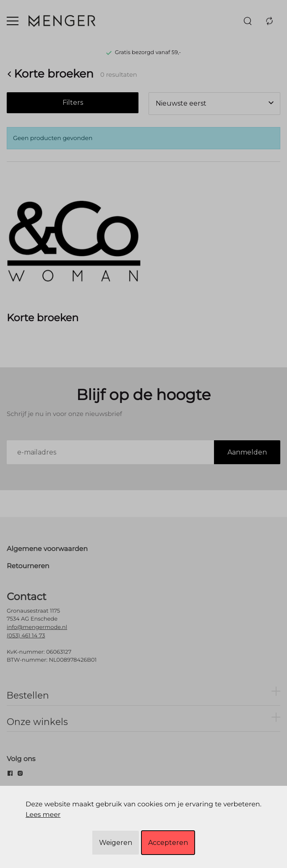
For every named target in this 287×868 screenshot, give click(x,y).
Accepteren (168, 843)
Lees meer (43, 815)
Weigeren (116, 843)
